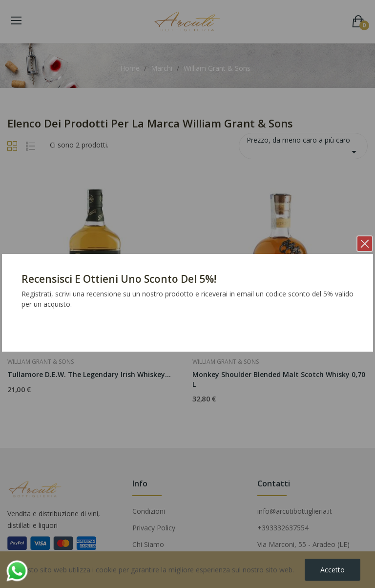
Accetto (333, 570)
